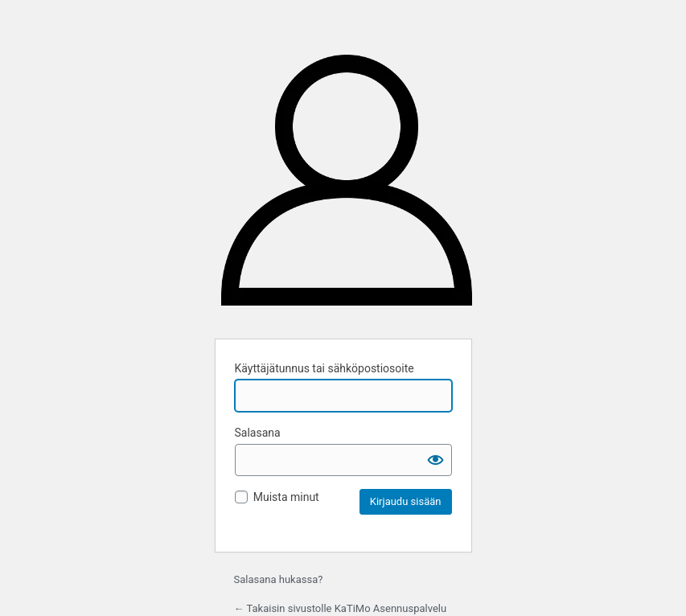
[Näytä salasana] (436, 460)
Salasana (258, 433)
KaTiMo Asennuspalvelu (347, 187)
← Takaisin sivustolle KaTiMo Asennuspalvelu (341, 608)
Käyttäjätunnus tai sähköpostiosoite (325, 368)
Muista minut (286, 497)
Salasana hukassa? (279, 579)
